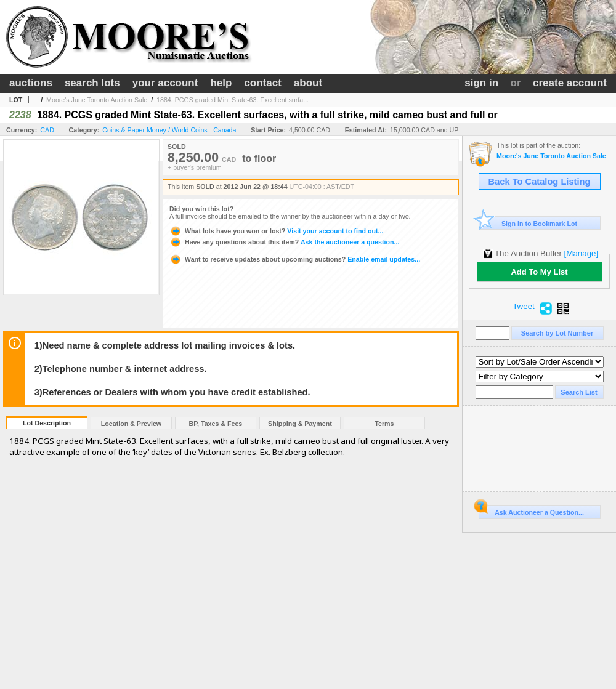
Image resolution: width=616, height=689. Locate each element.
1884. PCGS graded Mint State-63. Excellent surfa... (233, 100)
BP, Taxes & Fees (216, 424)
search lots (92, 83)
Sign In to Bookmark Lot (528, 223)
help (221, 83)
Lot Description (47, 423)
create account (570, 83)
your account (165, 83)
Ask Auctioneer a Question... (531, 510)
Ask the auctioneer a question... (284, 242)
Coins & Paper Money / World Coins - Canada (169, 130)
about (308, 83)
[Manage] (581, 253)
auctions (31, 83)
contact (262, 83)
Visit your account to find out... (276, 231)
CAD (47, 130)
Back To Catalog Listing (540, 182)
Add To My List (539, 272)
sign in (481, 83)
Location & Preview (131, 424)
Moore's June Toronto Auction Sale (97, 100)
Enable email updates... (295, 259)
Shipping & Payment (300, 424)
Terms (384, 424)
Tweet (524, 307)
